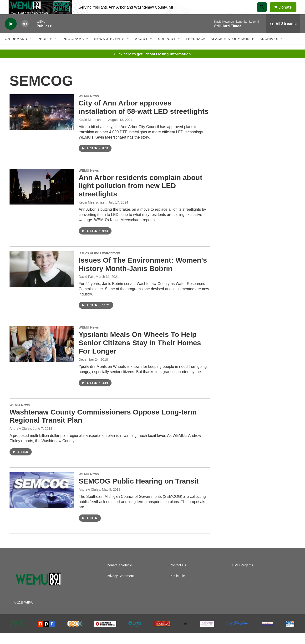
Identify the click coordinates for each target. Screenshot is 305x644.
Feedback (196, 50)
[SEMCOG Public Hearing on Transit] (42, 501)
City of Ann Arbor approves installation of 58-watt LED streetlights (144, 118)
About (141, 50)
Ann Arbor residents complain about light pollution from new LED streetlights (140, 197)
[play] (11, 35)
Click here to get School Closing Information (152, 65)
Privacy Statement (120, 587)
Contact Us (178, 576)
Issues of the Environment (99, 264)
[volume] (25, 35)
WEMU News (89, 107)
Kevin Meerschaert (93, 130)
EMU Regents (243, 576)
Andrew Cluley (20, 439)
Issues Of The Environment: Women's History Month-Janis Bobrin (143, 275)
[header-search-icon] (264, 13)
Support (167, 50)
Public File (177, 587)
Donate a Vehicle (119, 576)
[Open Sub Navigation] (31, 50)
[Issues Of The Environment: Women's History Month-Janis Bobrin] (42, 280)
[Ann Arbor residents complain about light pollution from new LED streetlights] (42, 197)
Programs (73, 50)
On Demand (16, 50)
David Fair (86, 287)
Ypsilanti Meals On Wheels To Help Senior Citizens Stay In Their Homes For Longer (140, 353)
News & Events (109, 50)
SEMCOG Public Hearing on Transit (139, 492)
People (45, 50)
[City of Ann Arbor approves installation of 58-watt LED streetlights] (42, 123)
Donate (288, 12)
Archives (269, 50)
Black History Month (233, 50)
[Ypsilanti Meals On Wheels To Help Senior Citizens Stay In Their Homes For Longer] (42, 354)
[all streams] (283, 35)
